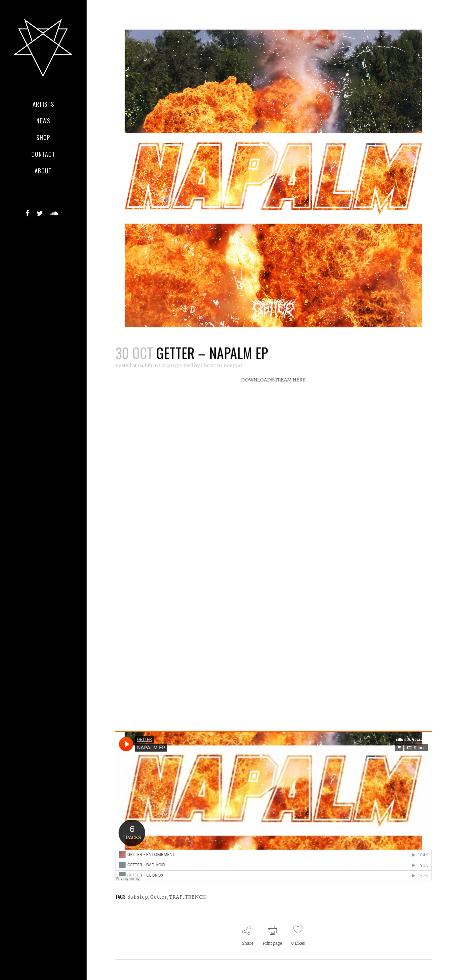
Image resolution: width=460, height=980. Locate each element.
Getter (159, 897)
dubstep (138, 897)
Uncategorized (176, 365)
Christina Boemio (222, 365)
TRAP (176, 897)
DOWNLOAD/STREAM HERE (273, 380)
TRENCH (196, 897)
